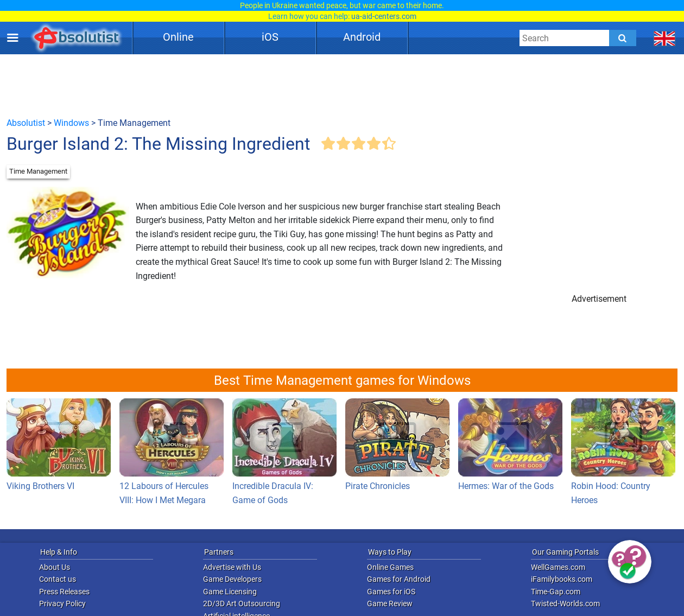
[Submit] (623, 38)
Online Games (390, 567)
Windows (71, 123)
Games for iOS (391, 592)
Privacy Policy (62, 604)
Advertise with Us (232, 567)
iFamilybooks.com (562, 579)
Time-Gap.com (556, 592)
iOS (270, 37)
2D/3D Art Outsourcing (242, 604)
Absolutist (26, 123)
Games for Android (399, 579)
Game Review (390, 604)
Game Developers (232, 579)
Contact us (58, 579)
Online (178, 37)
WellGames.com (558, 567)
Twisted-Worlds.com (565, 604)
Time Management (38, 171)
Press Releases (64, 592)
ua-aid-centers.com (384, 16)
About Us (55, 567)
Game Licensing (230, 592)
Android (362, 37)
